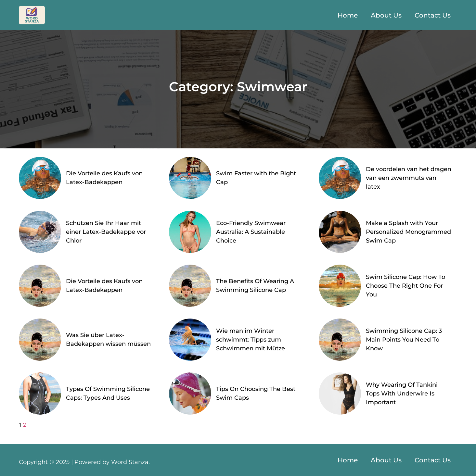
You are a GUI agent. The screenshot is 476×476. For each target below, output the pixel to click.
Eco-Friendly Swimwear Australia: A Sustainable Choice (251, 232)
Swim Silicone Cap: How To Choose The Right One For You (405, 286)
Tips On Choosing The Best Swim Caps (256, 393)
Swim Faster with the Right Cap (256, 178)
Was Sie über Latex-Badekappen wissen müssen (108, 339)
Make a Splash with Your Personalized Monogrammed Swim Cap (408, 232)
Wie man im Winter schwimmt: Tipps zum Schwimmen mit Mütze (251, 340)
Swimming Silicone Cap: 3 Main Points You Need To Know (404, 340)
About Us (386, 15)
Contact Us (433, 15)
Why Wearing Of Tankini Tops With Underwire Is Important (402, 394)
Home (348, 15)
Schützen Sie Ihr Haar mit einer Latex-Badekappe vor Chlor (106, 232)
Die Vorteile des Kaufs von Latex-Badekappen (104, 178)
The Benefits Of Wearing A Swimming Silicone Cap (255, 286)
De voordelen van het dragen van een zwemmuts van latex (409, 178)
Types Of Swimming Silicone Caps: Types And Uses (108, 393)
